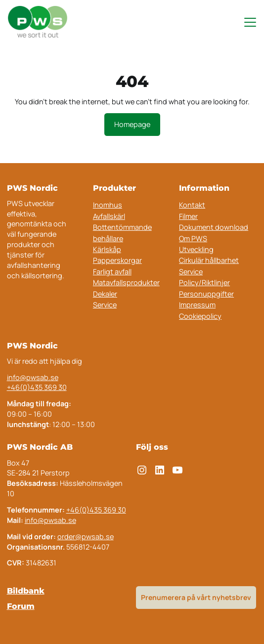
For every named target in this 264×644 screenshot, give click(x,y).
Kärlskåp (107, 249)
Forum (21, 606)
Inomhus (108, 205)
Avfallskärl (109, 216)
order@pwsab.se (86, 537)
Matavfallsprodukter (126, 282)
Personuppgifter (206, 294)
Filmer (188, 216)
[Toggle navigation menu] (246, 22)
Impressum (197, 305)
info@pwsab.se (33, 377)
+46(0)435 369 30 (37, 387)
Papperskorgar (117, 260)
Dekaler (105, 294)
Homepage (132, 124)
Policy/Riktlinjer (204, 282)
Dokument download (214, 227)
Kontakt (192, 205)
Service (105, 305)
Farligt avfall (112, 272)
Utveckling (196, 249)
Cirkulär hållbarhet (209, 260)
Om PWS (193, 238)
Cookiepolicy (200, 316)
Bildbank (26, 591)
